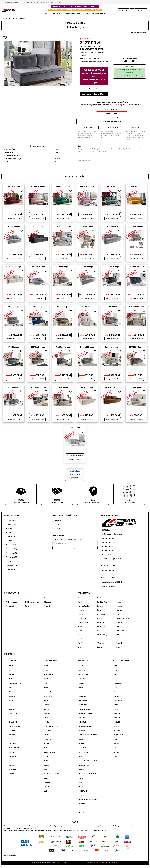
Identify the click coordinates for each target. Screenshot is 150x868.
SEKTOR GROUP (119, 683)
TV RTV (81, 643)
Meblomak (82, 718)
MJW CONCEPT (84, 739)
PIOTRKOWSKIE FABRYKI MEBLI (88, 800)
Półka (80, 627)
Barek (99, 598)
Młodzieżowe (49, 602)
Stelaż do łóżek (122, 631)
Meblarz (81, 692)
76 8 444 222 (25, 2)
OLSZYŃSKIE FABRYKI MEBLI (88, 774)
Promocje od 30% (12, 561)
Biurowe (9, 598)
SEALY (116, 679)
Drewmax (12, 761)
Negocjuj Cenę (94, 89)
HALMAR (47, 722)
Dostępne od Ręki (12, 549)
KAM (45, 748)
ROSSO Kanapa (14, 226)
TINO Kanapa (38, 307)
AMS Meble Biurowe (15, 683)
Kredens (81, 610)
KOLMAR (47, 765)
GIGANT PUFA (48, 705)
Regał (80, 631)
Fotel (80, 602)
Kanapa (119, 602)
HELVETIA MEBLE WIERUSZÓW (53, 726)
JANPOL (47, 744)
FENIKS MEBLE (49, 675)
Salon (27, 606)
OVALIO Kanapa (38, 226)
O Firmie (9, 541)
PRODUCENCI (70, 13)
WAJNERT (117, 744)
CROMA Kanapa (112, 226)
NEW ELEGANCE (84, 765)
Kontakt (60, 2)
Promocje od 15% (12, 553)
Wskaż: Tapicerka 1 (112, 109)
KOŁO (46, 769)
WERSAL (116, 748)
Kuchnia (119, 610)
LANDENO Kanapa (87, 186)
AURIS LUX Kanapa (38, 186)
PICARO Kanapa (112, 186)
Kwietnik (81, 614)
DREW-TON (12, 757)
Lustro (99, 618)
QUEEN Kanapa (63, 387)
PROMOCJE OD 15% (59, 7)
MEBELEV (82, 683)
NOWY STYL (83, 769)
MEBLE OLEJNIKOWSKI (86, 713)
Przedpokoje (10, 606)
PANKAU (81, 787)
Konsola (100, 606)
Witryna (81, 647)
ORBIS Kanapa (14, 307)
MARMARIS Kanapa (63, 186)
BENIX (11, 700)
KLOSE (46, 757)
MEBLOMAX (82, 722)
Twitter (56, 524)
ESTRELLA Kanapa (136, 347)
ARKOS (11, 688)
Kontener (119, 606)
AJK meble (12, 675)
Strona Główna (44, 2)
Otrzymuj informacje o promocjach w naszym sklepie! (69, 539)
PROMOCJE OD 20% (75, 7)
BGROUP (12, 709)
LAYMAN (47, 778)
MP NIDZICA (83, 757)
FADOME (47, 666)
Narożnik (119, 622)
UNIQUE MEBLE (118, 735)
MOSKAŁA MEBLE (84, 752)
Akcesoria (82, 598)
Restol (116, 670)
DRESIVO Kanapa (112, 387)
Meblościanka (83, 622)
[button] (8, 64)
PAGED (81, 782)
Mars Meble (82, 666)
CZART (11, 739)
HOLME (46, 735)
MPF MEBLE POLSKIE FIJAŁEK (88, 761)
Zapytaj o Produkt (112, 128)
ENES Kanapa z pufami (136, 307)
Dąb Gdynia (12, 744)
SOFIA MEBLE (118, 700)
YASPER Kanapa (87, 307)
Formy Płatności (12, 537)
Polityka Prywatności (13, 524)
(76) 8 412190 (108, 551)
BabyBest (12, 696)
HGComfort (47, 731)
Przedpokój (101, 627)
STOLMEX (117, 722)
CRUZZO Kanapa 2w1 (63, 226)
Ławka (119, 614)
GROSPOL (47, 713)
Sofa (99, 631)
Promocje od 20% (12, 557)
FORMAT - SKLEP (49, 679)
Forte (46, 683)
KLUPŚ (46, 761)
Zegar (118, 647)
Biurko (119, 598)
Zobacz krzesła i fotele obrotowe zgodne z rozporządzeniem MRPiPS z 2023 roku (75, 10)
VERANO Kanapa (38, 267)
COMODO (12, 735)
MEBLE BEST (83, 696)
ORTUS (81, 778)
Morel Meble (83, 748)
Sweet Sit (117, 726)
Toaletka (119, 639)
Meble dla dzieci (12, 602)
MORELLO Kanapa (38, 347)
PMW (80, 808)
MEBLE (47, 13)
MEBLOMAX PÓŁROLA (86, 726)
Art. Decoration (14, 692)
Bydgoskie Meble (14, 722)
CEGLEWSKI (13, 731)
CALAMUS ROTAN (14, 726)
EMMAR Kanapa (136, 387)
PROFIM (81, 813)
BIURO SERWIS (13, 713)
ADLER (11, 666)
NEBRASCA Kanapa (38, 387)
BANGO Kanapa (87, 387)
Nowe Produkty (11, 545)
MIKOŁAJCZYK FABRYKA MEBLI (88, 735)
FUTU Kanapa (75, 427)
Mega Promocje (11, 565)
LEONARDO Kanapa (136, 267)
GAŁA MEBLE (48, 696)
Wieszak (119, 643)
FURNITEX (47, 688)
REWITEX (117, 675)
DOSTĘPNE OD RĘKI (84, 13)
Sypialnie (47, 606)
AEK (10, 670)
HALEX (46, 718)
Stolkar (116, 709)
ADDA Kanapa (63, 267)
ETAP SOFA (12, 769)
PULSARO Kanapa (87, 347)
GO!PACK (47, 709)
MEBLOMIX (82, 731)
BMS (10, 718)
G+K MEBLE (48, 692)
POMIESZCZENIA (58, 13)
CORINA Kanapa (87, 226)
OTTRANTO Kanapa (14, 267)
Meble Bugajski (83, 700)
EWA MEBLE (13, 774)
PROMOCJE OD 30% (91, 7)
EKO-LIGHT (12, 765)
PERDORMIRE (83, 791)
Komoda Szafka (84, 606)
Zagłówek (101, 647)
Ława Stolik (101, 614)
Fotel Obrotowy (102, 602)
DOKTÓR (12, 752)
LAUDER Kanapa (136, 226)
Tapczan (100, 639)
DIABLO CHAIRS (14, 748)
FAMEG (46, 670)
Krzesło (100, 610)
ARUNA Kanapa (14, 186)
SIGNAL (116, 688)
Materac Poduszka (123, 618)
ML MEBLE (82, 744)
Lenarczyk (47, 782)
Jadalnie (28, 598)
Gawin (46, 700)
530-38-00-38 (108, 555)
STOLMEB (117, 718)
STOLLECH (117, 713)
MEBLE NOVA (83, 705)
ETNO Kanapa (14, 347)
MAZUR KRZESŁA (84, 675)
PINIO (81, 795)
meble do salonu (10, 856)
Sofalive (116, 696)
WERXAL (116, 752)
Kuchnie (47, 598)
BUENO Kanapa (112, 307)
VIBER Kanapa (63, 307)
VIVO (115, 739)
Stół (79, 635)
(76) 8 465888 (108, 546)
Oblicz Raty (88, 128)
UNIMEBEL (117, 731)
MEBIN (81, 688)
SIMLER (116, 692)
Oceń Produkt (135, 128)
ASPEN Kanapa (87, 267)
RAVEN (116, 666)
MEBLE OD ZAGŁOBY (85, 709)
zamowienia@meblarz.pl (11, 2)
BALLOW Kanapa (112, 347)
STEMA (116, 705)
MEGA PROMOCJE (99, 13)
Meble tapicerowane (32, 602)
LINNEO (144, 32)
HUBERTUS (47, 739)
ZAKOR (116, 757)
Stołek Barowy (102, 635)
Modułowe (101, 622)
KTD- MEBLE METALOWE (52, 774)
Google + (57, 528)
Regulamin (53, 2)
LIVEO (46, 791)
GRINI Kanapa (14, 387)
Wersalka (100, 643)
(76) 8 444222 (108, 538)
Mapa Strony (10, 569)
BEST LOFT (12, 705)
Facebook (57, 520)
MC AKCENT (83, 679)
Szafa (118, 635)
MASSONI (82, 670)
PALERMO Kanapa (63, 347)
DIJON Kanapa (136, 186)
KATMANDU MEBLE (50, 752)
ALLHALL (12, 679)
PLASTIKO (82, 804)
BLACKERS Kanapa (112, 267)
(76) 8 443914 (108, 542)
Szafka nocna (83, 639)
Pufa (118, 627)
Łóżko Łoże (82, 618)
